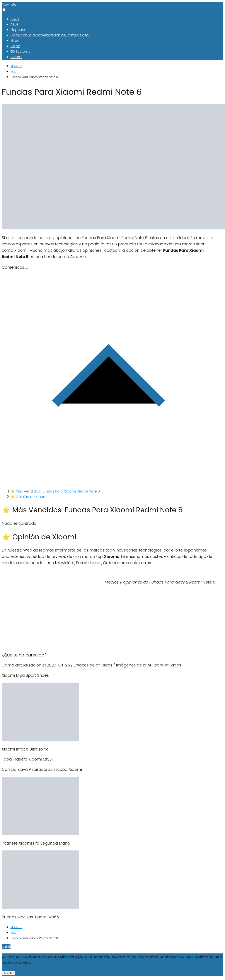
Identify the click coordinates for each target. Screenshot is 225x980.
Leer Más (44, 962)
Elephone (18, 30)
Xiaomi (16, 57)
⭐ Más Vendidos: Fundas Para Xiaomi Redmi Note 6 (55, 491)
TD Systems (20, 51)
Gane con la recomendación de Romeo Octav (50, 35)
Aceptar (9, 973)
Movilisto (9, 4)
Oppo (15, 46)
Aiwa (15, 19)
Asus (14, 24)
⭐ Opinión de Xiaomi (29, 497)
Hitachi (16, 41)
